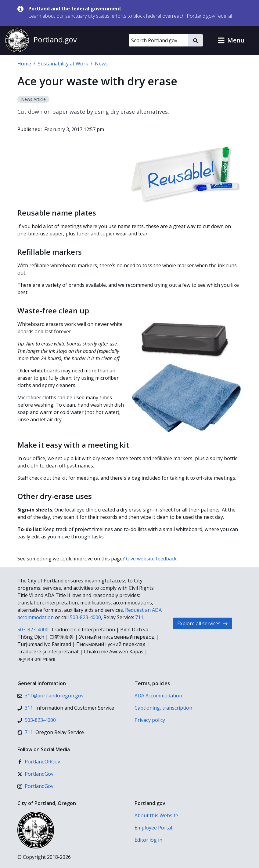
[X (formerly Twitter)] (35, 774)
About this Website (156, 815)
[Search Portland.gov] (158, 40)
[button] (231, 40)
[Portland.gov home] (41, 40)
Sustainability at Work (63, 64)
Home (24, 64)
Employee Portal (153, 828)
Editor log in (148, 840)
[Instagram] (35, 786)
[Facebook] (39, 762)
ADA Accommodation (158, 696)
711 (139, 617)
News (101, 64)
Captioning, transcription (163, 708)
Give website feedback (151, 559)
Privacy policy (150, 720)
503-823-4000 (85, 617)
